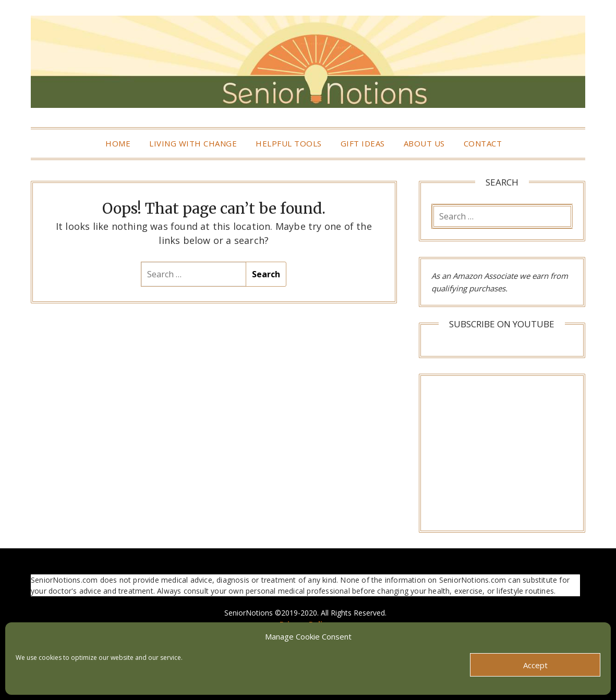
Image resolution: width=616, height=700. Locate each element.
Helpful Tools (289, 143)
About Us (424, 143)
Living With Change (193, 143)
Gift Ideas (363, 143)
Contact (483, 143)
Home (118, 143)
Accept (535, 665)
